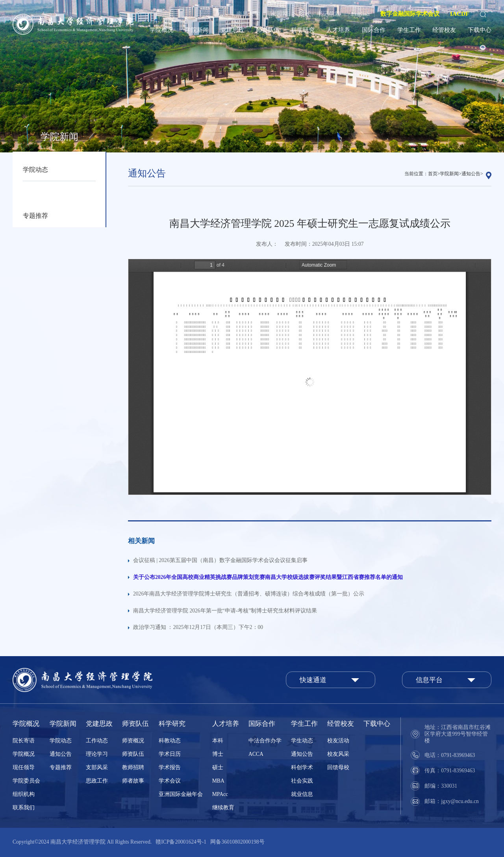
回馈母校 (338, 767)
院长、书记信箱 (320, 14)
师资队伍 (268, 30)
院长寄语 (24, 741)
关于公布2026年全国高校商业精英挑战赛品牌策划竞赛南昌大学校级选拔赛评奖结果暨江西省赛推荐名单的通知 (268, 577)
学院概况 (161, 30)
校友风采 (338, 754)
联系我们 (24, 808)
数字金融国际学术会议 (410, 14)
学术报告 (170, 767)
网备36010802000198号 (237, 842)
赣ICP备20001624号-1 (181, 842)
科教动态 (170, 741)
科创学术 (302, 767)
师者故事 (133, 781)
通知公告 (35, 192)
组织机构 (24, 794)
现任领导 (24, 767)
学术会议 (170, 781)
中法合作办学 (265, 741)
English (360, 14)
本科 (218, 741)
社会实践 (302, 781)
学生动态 (302, 741)
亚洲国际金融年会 (181, 794)
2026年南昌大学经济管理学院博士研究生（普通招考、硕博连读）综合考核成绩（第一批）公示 (249, 594)
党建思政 (232, 30)
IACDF (460, 14)
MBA (218, 781)
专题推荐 (35, 216)
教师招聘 (133, 767)
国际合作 (374, 30)
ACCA (256, 754)
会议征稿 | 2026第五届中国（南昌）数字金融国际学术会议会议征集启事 (220, 560)
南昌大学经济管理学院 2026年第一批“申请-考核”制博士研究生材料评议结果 (225, 611)
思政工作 (97, 781)
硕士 (218, 767)
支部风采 (97, 767)
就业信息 (302, 794)
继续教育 (223, 808)
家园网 (279, 14)
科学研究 (303, 30)
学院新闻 (197, 30)
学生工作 (409, 30)
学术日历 (170, 754)
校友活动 (338, 741)
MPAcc (220, 794)
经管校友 (444, 30)
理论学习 (97, 754)
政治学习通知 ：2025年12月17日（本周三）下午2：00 (198, 627)
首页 (433, 174)
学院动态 (35, 170)
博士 (218, 754)
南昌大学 (248, 14)
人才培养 (338, 30)
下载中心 (480, 30)
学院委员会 (26, 781)
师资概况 (133, 741)
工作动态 (97, 741)
